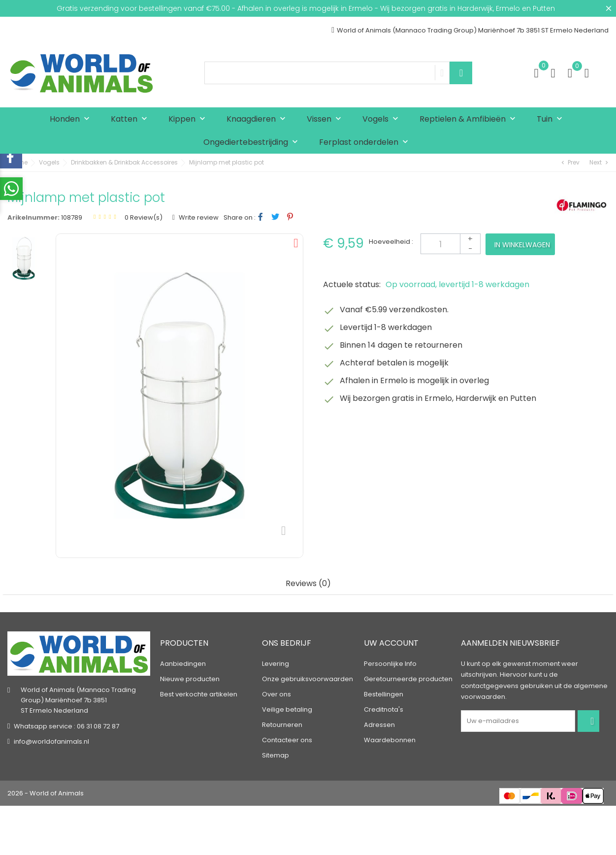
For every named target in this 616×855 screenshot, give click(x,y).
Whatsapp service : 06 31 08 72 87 (66, 726)
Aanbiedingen (183, 664)
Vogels (383, 119)
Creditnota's (384, 709)
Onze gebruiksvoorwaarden (308, 679)
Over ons (276, 694)
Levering (276, 664)
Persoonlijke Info (390, 664)
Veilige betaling (287, 709)
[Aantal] (451, 244)
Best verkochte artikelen (199, 694)
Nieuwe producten (190, 679)
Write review (198, 217)
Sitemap (276, 755)
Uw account (391, 643)
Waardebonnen (390, 740)
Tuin (552, 119)
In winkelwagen (522, 245)
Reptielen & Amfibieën (470, 119)
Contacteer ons (287, 740)
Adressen (379, 725)
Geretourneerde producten (408, 679)
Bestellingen (384, 694)
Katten (131, 119)
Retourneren (282, 725)
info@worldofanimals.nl (51, 741)
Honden (72, 119)
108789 (72, 217)
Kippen (189, 119)
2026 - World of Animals (46, 793)
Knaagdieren (258, 119)
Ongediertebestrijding (253, 143)
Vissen (326, 119)
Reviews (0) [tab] (308, 584)
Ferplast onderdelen (366, 143)
